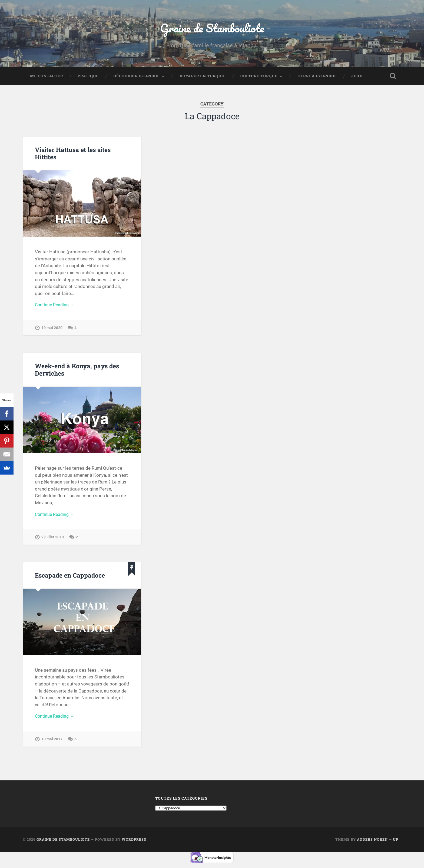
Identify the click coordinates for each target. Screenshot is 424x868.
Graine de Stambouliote (212, 29)
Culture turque (259, 77)
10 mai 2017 (52, 743)
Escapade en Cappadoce (70, 578)
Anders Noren (372, 843)
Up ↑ (397, 843)
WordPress (134, 843)
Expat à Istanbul (317, 77)
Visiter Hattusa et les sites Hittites (73, 155)
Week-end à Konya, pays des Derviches (77, 372)
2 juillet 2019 (53, 540)
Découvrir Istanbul (136, 77)
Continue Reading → (56, 307)
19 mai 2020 (52, 330)
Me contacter (47, 77)
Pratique (88, 77)
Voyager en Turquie (203, 77)
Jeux (357, 77)
